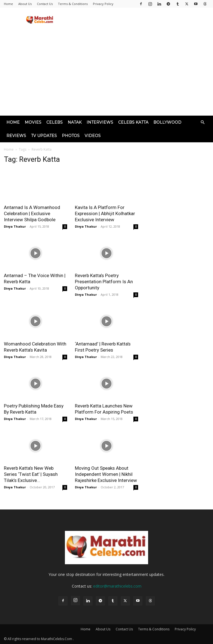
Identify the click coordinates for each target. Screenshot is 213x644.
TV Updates (44, 136)
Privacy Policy (103, 4)
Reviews (16, 136)
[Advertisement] (106, 74)
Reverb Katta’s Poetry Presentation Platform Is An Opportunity (104, 282)
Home (8, 4)
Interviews (100, 122)
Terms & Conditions (73, 4)
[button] (202, 122)
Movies (33, 122)
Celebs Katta (133, 122)
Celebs (54, 122)
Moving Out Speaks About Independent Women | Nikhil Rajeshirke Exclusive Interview (106, 474)
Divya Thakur (15, 226)
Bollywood (167, 122)
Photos (71, 136)
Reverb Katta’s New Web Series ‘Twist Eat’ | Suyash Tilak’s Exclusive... (31, 474)
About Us (25, 4)
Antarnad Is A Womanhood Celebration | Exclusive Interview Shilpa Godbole (32, 213)
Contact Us (45, 4)
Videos (93, 136)
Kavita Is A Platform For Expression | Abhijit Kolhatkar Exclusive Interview (105, 213)
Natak (75, 122)
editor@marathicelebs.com (117, 586)
